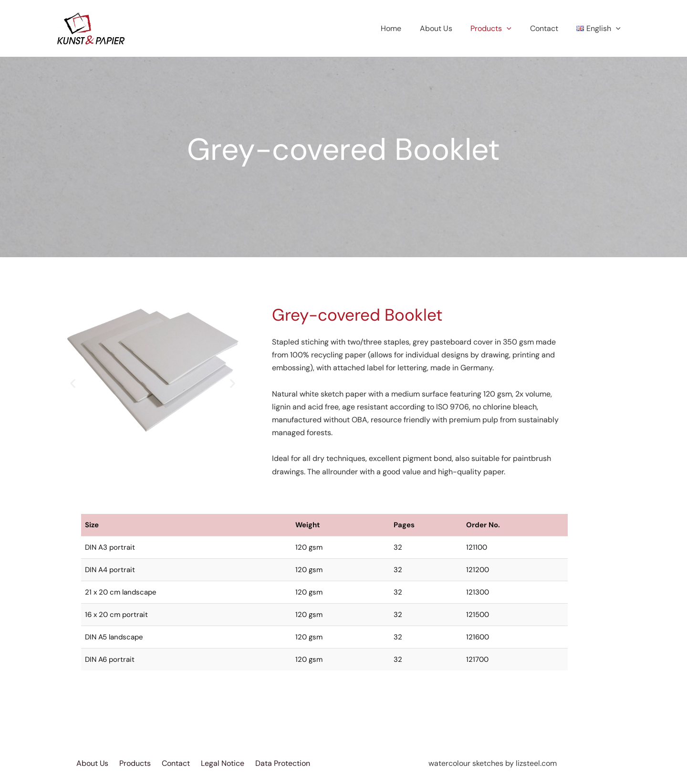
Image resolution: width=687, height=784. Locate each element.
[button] (73, 383)
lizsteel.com (536, 763)
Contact (549, 28)
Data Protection (283, 763)
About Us (447, 28)
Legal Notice (223, 763)
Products (499, 29)
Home (405, 28)
